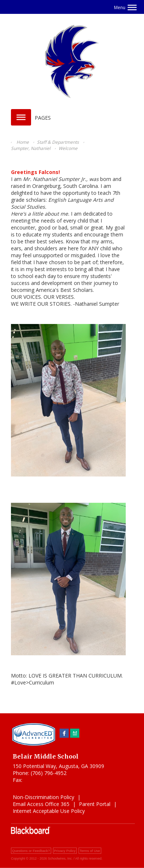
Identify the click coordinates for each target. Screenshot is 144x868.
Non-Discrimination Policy (43, 797)
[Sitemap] (75, 733)
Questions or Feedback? (31, 851)
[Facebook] (64, 733)
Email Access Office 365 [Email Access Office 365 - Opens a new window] (41, 804)
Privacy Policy (65, 851)
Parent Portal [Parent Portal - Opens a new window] (95, 804)
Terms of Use (90, 851)
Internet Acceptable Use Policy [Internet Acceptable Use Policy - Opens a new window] (49, 811)
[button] (125, 7)
